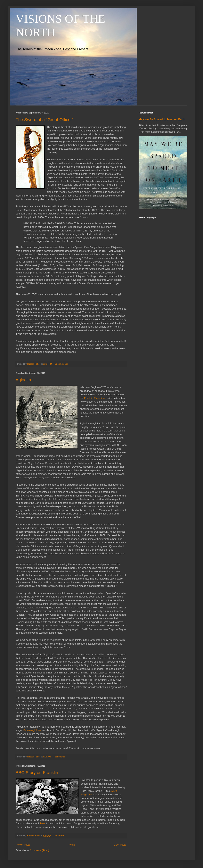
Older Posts (120, 845)
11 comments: (62, 364)
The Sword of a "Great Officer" (45, 120)
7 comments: (60, 757)
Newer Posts (23, 845)
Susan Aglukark (32, 730)
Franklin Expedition (95, 398)
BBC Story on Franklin (37, 773)
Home (72, 845)
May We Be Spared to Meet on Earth (162, 119)
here (43, 823)
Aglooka (23, 380)
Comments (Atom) (39, 850)
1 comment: (59, 835)
